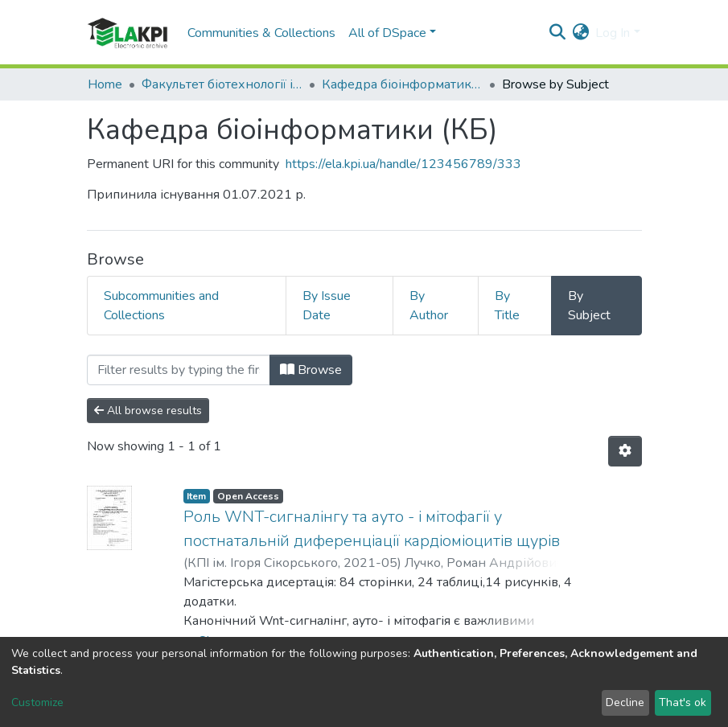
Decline (625, 702)
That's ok (683, 702)
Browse (311, 370)
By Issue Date (327, 306)
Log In (613, 33)
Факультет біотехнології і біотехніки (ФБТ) (222, 84)
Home (105, 84)
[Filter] (179, 370)
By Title (507, 306)
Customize (37, 702)
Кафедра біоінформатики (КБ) (402, 84)
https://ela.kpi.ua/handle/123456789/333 (403, 164)
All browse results (148, 411)
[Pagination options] (625, 451)
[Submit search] (557, 33)
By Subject (589, 306)
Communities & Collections (261, 33)
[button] (580, 33)
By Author (429, 306)
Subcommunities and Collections (161, 306)
